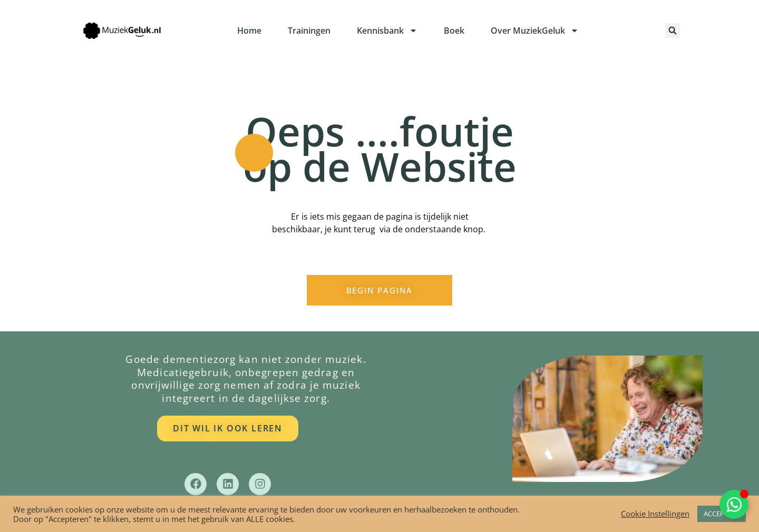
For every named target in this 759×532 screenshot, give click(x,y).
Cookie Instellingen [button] (655, 514)
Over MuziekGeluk (535, 31)
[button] (673, 31)
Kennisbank (387, 31)
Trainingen (309, 31)
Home (249, 31)
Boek (454, 31)
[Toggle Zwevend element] (734, 504)
